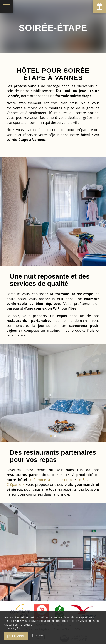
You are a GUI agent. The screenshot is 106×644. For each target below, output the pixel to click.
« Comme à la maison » (51, 480)
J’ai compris (16, 636)
